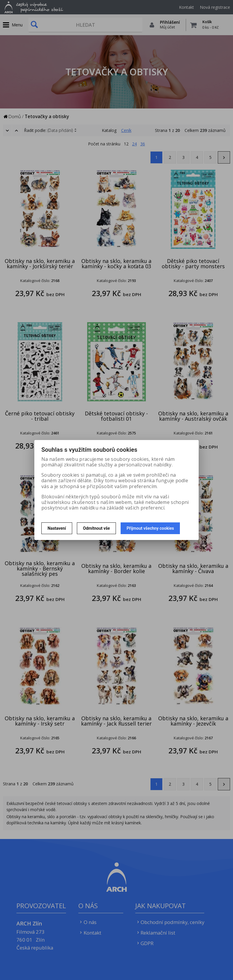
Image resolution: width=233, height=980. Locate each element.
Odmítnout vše (97, 528)
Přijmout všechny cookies (150, 528)
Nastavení (57, 528)
